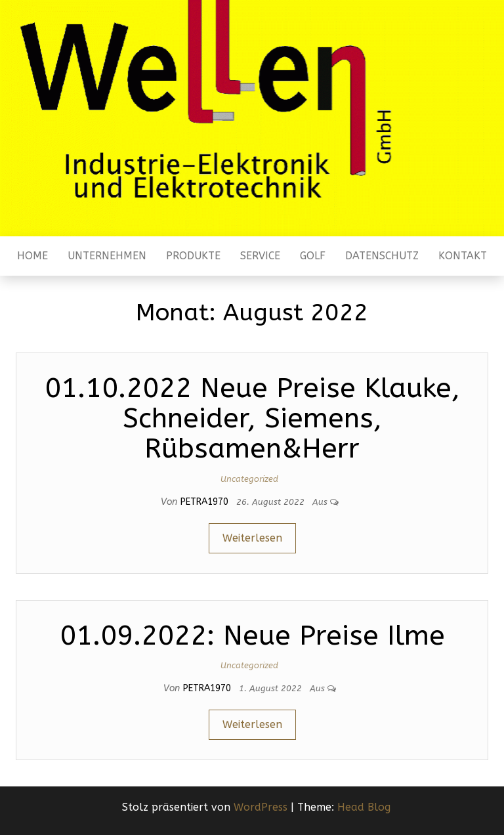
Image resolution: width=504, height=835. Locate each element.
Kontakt (463, 256)
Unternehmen (107, 256)
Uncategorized (249, 479)
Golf (313, 256)
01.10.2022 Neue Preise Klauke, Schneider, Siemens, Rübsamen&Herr (252, 418)
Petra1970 (206, 502)
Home (32, 256)
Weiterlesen (252, 538)
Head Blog (364, 807)
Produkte (193, 256)
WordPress (261, 807)
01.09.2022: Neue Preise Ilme (252, 635)
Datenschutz (382, 256)
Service (260, 256)
